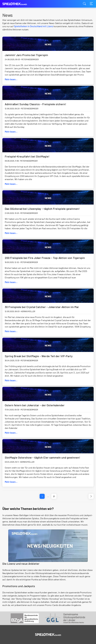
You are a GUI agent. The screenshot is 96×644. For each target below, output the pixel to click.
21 (54, 496)
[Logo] (48, 635)
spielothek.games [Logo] (18, 4)
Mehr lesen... (11, 79)
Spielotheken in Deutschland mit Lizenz (34, 26)
